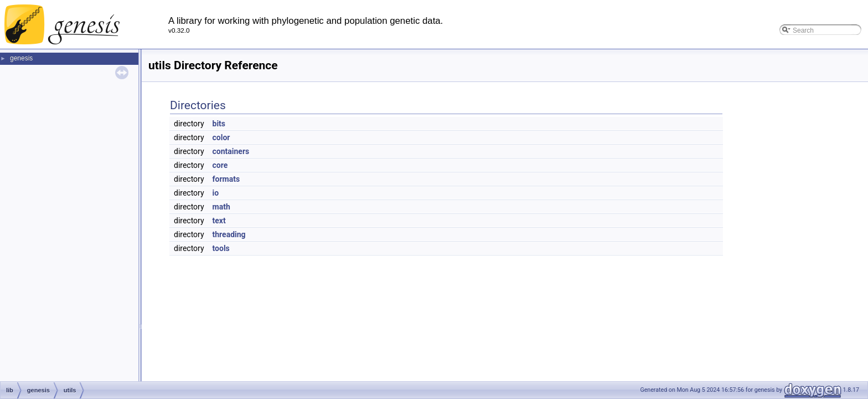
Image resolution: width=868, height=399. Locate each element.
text (219, 221)
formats (226, 179)
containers (231, 151)
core (220, 165)
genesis (21, 58)
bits (219, 124)
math (221, 207)
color (221, 137)
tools (221, 248)
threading (229, 234)
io (216, 193)
